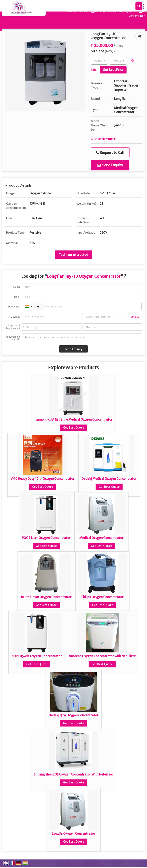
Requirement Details (13, 338)
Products (80, 11)
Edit (135, 317)
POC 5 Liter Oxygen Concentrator (46, 538)
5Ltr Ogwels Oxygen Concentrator (37, 656)
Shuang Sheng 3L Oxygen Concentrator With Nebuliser (73, 774)
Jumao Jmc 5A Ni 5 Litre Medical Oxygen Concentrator (73, 420)
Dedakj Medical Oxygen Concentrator (109, 479)
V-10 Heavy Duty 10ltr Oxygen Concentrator (43, 479)
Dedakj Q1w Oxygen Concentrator (74, 715)
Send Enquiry (110, 165)
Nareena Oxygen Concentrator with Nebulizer (102, 656)
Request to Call (110, 153)
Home (68, 11)
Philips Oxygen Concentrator (102, 597)
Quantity (15, 317)
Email (17, 297)
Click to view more (103, 139)
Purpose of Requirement (13, 327)
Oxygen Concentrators (101, 11)
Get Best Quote (73, 428)
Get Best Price (113, 70)
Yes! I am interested (74, 255)
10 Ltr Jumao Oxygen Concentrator (46, 597)
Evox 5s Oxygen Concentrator (73, 834)
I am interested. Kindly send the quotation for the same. (82, 338)
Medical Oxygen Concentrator (101, 538)
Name (17, 287)
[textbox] (118, 61)
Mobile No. (14, 307)
